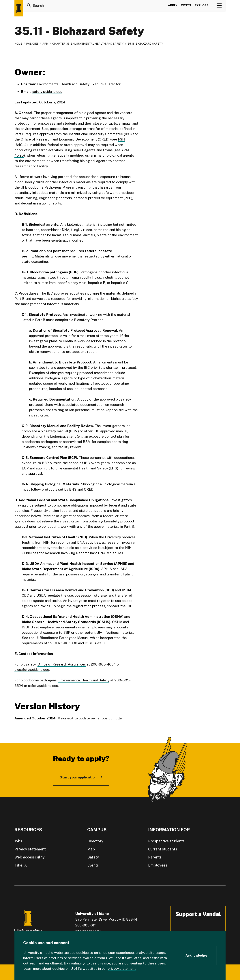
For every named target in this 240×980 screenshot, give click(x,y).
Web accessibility (30, 857)
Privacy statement (30, 849)
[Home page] (19, 8)
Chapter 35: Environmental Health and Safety (88, 44)
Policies (32, 44)
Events (93, 865)
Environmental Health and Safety (85, 680)
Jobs (18, 841)
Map (91, 849)
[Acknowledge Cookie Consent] (196, 956)
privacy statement (122, 968)
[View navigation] (219, 6)
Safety (93, 857)
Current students (163, 849)
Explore (202, 6)
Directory (95, 841)
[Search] (29, 6)
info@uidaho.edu (88, 931)
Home (18, 44)
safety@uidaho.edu (47, 92)
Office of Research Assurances (63, 664)
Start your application (78, 777)
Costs (186, 6)
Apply (173, 6)
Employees (158, 865)
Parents (155, 857)
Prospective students (166, 841)
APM (45, 44)
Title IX (21, 865)
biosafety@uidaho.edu (32, 669)
